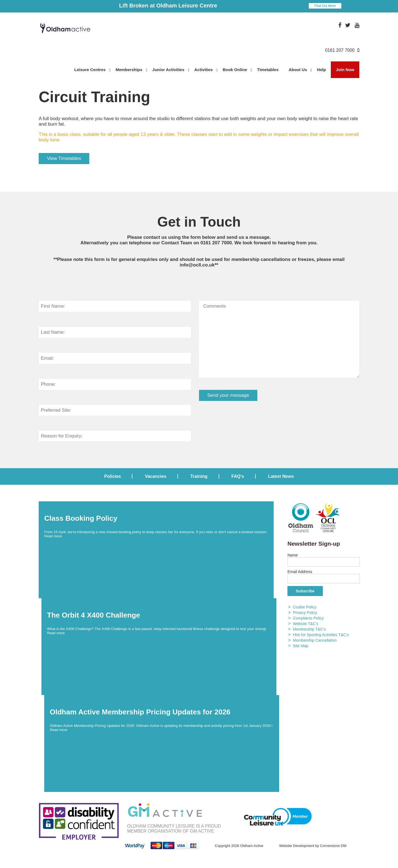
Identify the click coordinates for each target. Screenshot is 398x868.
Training (199, 476)
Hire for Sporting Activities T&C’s (321, 635)
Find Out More (325, 6)
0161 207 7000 (216, 243)
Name (293, 555)
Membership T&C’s (309, 629)
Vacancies (155, 476)
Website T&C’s (306, 624)
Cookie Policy (305, 607)
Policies (112, 476)
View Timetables (64, 158)
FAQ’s (238, 476)
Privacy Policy (305, 613)
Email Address (300, 572)
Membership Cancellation (315, 640)
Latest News (281, 476)
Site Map (301, 646)
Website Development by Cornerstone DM (313, 846)
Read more (53, 536)
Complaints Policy (308, 618)
